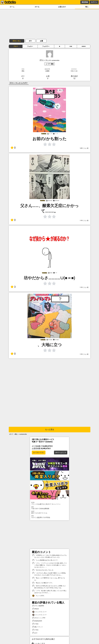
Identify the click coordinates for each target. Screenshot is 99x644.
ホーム (12, 7)
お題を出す (62, 7)
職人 (87, 7)
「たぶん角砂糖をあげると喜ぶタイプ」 (45, 560)
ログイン (94, 2)
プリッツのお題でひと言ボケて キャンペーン (50, 503)
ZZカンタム (17, 41)
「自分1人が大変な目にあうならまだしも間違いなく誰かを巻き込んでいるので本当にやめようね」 (49, 587)
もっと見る (50, 429)
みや (35, 633)
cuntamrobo (23, 434)
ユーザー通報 (50, 64)
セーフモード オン (39, 453)
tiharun (36, 609)
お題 (41, 41)
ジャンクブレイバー (39, 612)
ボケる (37, 7)
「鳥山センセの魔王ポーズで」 (43, 583)
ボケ (30, 41)
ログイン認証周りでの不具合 (50, 517)
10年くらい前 (84, 148)
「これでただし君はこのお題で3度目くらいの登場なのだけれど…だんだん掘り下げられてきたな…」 (49, 574)
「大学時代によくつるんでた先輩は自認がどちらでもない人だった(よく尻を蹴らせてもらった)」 (49, 556)
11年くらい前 (84, 220)
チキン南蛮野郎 (38, 606)
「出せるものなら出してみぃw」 (43, 570)
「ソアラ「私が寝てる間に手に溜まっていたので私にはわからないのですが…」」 (49, 592)
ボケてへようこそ (61, 453)
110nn (35, 624)
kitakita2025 (37, 621)
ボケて (11, 434)
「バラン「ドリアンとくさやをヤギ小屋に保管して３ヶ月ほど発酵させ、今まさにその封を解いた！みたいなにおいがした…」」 (49, 565)
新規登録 (85, 2)
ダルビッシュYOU (39, 618)
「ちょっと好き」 (39, 596)
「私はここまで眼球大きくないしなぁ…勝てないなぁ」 (49, 579)
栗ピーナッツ (37, 627)
